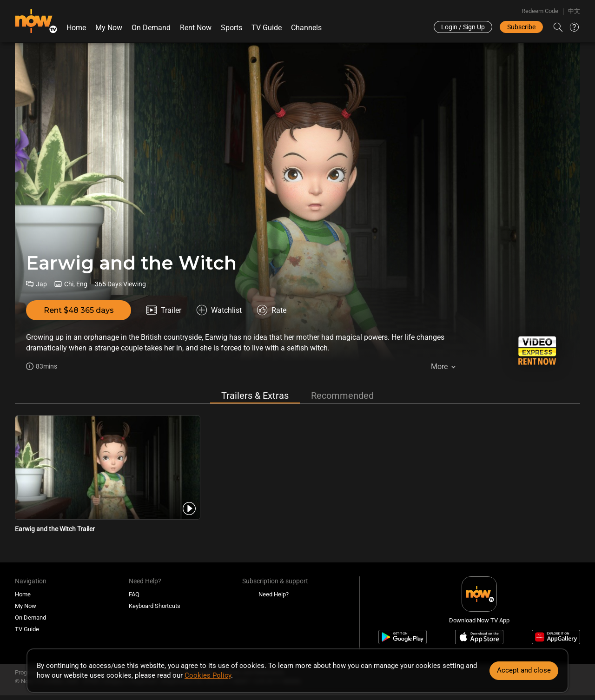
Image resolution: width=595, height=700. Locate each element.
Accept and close (524, 670)
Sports (231, 28)
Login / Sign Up (463, 27)
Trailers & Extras (255, 396)
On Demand (151, 28)
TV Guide (267, 28)
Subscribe (521, 27)
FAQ (134, 594)
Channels (306, 28)
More (439, 367)
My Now (109, 28)
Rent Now (196, 28)
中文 (574, 11)
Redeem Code (540, 11)
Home (76, 28)
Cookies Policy (208, 675)
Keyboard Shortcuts (155, 606)
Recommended (342, 396)
